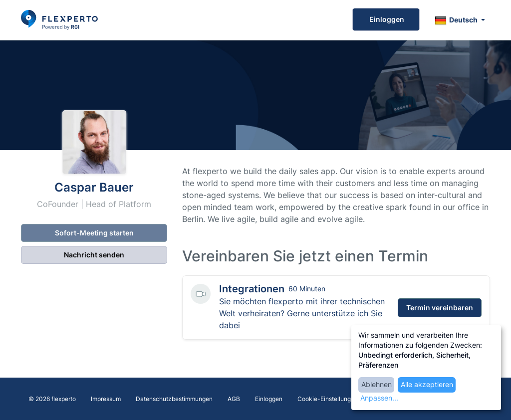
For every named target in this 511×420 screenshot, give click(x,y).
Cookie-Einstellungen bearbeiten (343, 399)
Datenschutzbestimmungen (174, 399)
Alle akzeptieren (427, 384)
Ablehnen (377, 384)
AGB (234, 399)
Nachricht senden (94, 255)
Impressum (106, 399)
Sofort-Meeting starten (94, 233)
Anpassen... (379, 398)
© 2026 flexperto (52, 399)
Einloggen (386, 19)
